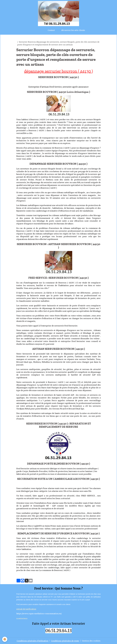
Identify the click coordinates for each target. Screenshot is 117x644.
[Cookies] (5, 639)
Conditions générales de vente (65, 641)
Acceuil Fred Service (22, 618)
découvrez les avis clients (73, 30)
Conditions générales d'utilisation (33, 641)
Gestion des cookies (91, 641)
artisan (20, 39)
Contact (51, 30)
